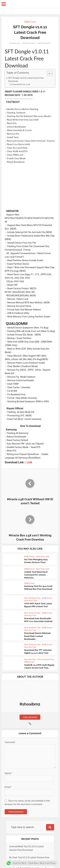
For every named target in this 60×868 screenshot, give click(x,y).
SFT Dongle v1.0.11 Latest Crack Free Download (26, 80)
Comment (10, 742)
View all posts (30, 717)
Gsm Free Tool (43, 556)
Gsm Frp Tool (30, 615)
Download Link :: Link (21, 84)
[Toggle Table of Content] (48, 74)
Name (8, 773)
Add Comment (29, 43)
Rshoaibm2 (46, 43)
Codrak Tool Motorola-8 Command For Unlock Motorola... (36, 575)
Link (29, 462)
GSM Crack (30, 22)
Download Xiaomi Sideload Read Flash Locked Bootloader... (37, 636)
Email (8, 787)
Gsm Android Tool (32, 598)
